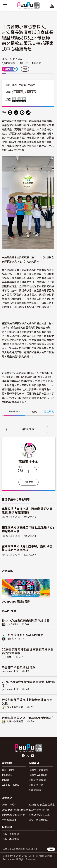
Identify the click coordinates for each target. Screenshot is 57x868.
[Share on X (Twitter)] (16, 113)
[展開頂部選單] (52, 6)
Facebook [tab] (14, 412)
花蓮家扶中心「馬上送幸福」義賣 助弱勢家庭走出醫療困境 (27, 548)
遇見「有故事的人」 (40, 820)
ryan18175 (12, 624)
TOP (51, 849)
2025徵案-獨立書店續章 (42, 805)
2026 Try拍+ (9, 805)
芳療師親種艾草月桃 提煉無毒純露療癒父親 (27, 701)
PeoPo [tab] (34, 412)
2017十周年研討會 (39, 810)
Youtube (33, 756)
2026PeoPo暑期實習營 (16, 601)
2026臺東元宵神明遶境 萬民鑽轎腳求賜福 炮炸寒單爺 (28, 651)
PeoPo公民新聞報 (39, 770)
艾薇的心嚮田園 (15, 721)
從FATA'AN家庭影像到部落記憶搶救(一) (28, 621)
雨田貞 (10, 639)
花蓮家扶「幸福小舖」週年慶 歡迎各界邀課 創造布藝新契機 (27, 511)
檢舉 (25, 69)
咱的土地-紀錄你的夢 (13, 815)
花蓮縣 (22, 85)
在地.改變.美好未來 (39, 815)
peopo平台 (12, 671)
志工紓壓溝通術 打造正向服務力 (23, 635)
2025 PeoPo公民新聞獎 (15, 810)
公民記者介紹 (36, 785)
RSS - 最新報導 (10, 834)
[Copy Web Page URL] (28, 113)
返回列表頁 (28, 429)
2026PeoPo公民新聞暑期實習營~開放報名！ (28, 684)
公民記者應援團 (37, 780)
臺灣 (15, 85)
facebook (23, 756)
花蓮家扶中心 (29, 461)
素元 (9, 657)
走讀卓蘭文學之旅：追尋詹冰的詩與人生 (28, 718)
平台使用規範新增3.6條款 (19, 667)
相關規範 (7, 775)
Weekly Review (10, 785)
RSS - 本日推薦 (10, 839)
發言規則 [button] (49, 412)
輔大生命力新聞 (15, 707)
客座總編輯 (35, 790)
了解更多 (28, 482)
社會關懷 (18, 92)
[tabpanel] (28, 421)
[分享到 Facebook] (10, 113)
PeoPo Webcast (38, 775)
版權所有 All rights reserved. (20, 99)
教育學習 (31, 92)
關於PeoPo (8, 770)
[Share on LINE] (22, 113)
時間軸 (6, 780)
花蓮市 (31, 85)
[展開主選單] (5, 6)
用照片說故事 (9, 820)
